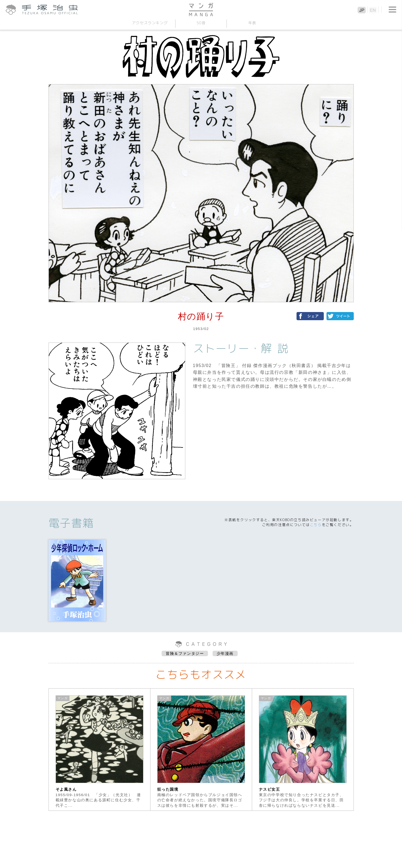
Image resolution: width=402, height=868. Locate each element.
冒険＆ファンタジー (185, 653)
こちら (316, 525)
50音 (201, 23)
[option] (100, 750)
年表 (252, 23)
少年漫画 (225, 653)
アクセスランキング (150, 23)
